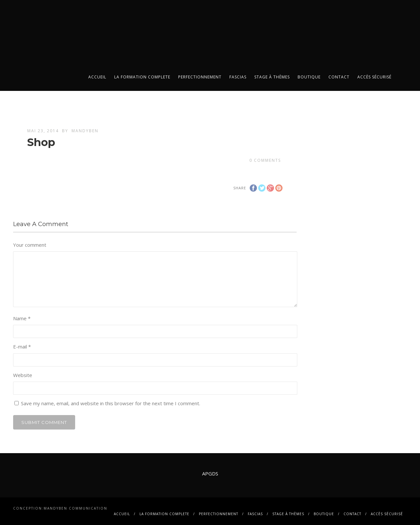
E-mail (22, 346)
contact (339, 77)
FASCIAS (238, 77)
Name (22, 318)
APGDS (210, 473)
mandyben (85, 131)
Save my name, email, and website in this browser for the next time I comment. (111, 403)
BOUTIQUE (309, 77)
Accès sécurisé (374, 77)
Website (23, 375)
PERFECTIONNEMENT (200, 77)
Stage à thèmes (272, 77)
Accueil (97, 77)
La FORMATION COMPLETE (142, 77)
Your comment (30, 245)
